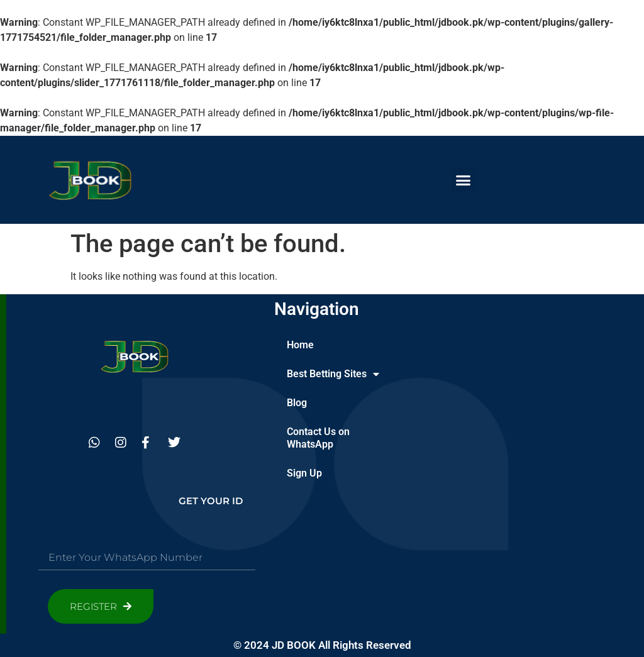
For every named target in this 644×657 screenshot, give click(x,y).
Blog (297, 403)
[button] (464, 180)
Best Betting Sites (333, 374)
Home (300, 345)
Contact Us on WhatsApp (318, 438)
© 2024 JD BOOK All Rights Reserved (322, 645)
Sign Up (304, 473)
